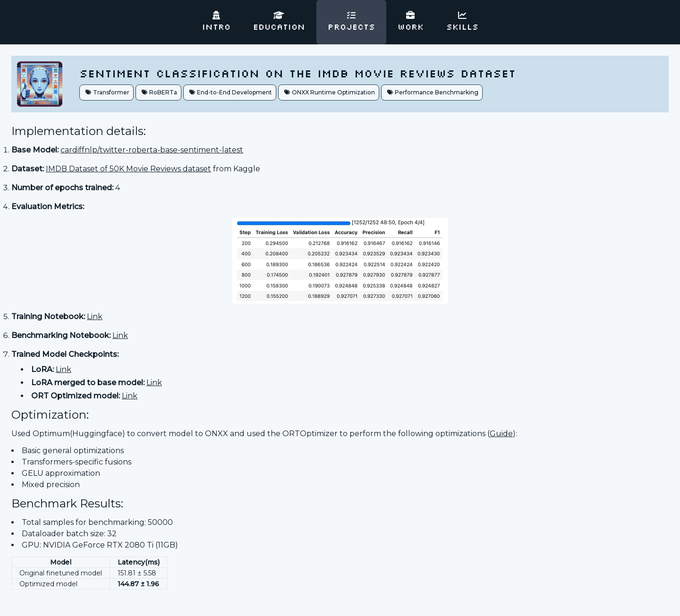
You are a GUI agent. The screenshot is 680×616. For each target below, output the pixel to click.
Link (95, 316)
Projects (351, 22)
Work (411, 22)
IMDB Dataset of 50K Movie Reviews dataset (128, 169)
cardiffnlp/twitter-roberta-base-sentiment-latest (152, 150)
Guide (501, 434)
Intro (216, 22)
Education (279, 22)
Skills (462, 22)
